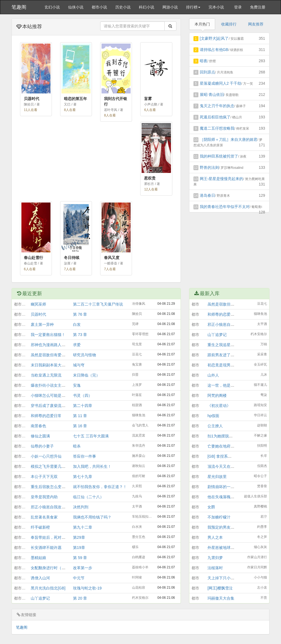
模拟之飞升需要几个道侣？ (54, 466)
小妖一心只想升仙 (46, 456)
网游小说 (170, 7)
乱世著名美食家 (44, 517)
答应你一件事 (85, 456)
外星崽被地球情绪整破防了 (231, 548)
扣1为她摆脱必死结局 (226, 436)
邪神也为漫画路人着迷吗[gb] (55, 345)
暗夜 (204, 61)
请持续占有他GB (214, 50)
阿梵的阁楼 (217, 395)
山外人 (213, 375)
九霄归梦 (215, 558)
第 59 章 (80, 558)
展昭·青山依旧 (212, 95)
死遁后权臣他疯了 (215, 117)
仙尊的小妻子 (42, 446)
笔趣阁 (19, 7)
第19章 (79, 548)
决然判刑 (81, 507)
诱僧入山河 (40, 578)
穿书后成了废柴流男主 (50, 406)
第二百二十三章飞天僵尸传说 (98, 304)
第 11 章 (80, 416)
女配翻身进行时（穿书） (52, 568)
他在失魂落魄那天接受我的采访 (234, 497)
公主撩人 (215, 426)
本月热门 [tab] (202, 24)
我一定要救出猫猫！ (48, 335)
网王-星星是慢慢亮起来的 (222, 179)
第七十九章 (83, 477)
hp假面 (213, 416)
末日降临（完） (86, 375)
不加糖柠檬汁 (219, 517)
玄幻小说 (52, 7)
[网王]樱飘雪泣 (220, 588)
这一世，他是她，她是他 (229, 385)
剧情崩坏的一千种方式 (227, 487)
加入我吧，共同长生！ (92, 466)
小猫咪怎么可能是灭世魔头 (54, 395)
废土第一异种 (42, 324)
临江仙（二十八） (88, 497)
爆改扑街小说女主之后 (50, 385)
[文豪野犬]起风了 (214, 38)
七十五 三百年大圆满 (91, 436)
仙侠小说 (76, 7)
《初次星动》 (219, 406)
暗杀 (77, 446)
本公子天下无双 (44, 477)
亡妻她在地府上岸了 (225, 446)
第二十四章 (83, 406)
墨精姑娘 (38, 558)
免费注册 (258, 7)
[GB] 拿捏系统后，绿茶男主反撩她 (237, 456)
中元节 (79, 578)
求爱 (77, 345)
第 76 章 (80, 314)
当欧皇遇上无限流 (46, 375)
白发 (77, 324)
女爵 (211, 507)
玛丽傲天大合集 (221, 598)
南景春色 (38, 426)
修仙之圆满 (40, 436)
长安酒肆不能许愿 (46, 548)
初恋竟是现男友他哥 (225, 365)
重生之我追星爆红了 (225, 345)
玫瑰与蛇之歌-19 (87, 588)
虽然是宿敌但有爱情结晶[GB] (56, 355)
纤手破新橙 (40, 527)
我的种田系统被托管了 (219, 156)
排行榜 (193, 7)
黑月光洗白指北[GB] (48, 588)
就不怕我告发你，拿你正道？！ (100, 487)
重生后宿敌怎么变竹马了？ (54, 487)
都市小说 (99, 7)
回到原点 (207, 72)
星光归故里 (217, 477)
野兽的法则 (209, 167)
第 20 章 (80, 598)
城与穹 (79, 365)
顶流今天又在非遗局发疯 (229, 466)
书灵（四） (83, 395)
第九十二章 (83, 527)
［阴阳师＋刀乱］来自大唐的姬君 (229, 139)
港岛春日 (207, 195)
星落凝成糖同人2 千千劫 (221, 83)
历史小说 (123, 7)
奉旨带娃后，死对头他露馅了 (56, 537)
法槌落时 (215, 568)
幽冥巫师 (38, 304)
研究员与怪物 (85, 355)
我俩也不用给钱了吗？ (92, 517)
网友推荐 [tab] (256, 24)
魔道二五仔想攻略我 (217, 128)
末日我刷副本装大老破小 (52, 365)
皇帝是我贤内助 (44, 497)
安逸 (77, 385)
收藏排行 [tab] (229, 24)
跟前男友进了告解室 (225, 355)
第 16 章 (80, 426)
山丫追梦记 (40, 598)
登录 (238, 7)
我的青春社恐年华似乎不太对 (225, 207)
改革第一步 (83, 568)
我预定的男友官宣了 (225, 527)
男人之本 (215, 537)
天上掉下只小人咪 (223, 578)
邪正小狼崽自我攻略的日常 (54, 507)
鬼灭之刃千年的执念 (217, 106)
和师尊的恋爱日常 (46, 416)
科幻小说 (147, 7)
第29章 (79, 537)
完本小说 (216, 7)
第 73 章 (80, 335)
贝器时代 (38, 314)
